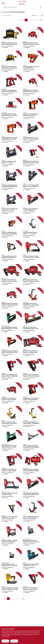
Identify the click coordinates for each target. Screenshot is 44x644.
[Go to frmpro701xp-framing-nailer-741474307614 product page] (33, 489)
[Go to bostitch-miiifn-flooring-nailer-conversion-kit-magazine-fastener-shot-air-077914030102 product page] (11, 418)
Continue (5, 641)
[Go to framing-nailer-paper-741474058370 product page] (33, 205)
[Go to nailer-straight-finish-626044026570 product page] (11, 134)
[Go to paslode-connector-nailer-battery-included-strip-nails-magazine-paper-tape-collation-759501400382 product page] (11, 347)
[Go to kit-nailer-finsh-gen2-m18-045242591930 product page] (11, 394)
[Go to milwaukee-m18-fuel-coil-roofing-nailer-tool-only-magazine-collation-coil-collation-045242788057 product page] (33, 394)
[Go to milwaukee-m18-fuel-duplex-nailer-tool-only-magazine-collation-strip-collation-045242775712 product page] (33, 157)
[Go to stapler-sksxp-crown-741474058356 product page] (11, 252)
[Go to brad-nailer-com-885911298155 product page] (11, 110)
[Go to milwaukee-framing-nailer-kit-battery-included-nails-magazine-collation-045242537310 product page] (33, 276)
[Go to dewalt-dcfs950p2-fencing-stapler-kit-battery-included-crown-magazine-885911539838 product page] (11, 63)
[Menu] (3, 3)
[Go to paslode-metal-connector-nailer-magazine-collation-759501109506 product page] (33, 442)
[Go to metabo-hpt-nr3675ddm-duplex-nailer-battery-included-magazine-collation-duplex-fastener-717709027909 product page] (11, 442)
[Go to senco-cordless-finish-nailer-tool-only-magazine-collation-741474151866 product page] (11, 157)
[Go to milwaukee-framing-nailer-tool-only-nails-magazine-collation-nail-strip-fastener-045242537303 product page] (33, 371)
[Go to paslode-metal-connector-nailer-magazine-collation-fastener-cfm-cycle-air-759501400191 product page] (11, 513)
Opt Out (14, 641)
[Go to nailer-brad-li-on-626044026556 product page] (33, 110)
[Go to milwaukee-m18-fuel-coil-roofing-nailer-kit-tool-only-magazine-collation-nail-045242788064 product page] (11, 299)
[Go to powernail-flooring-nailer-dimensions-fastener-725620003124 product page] (33, 299)
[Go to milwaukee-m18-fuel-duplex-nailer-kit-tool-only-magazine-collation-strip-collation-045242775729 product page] (33, 86)
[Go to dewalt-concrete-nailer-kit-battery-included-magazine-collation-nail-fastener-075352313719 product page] (11, 39)
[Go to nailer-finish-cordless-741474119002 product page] (33, 181)
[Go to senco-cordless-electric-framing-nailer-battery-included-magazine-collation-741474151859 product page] (33, 134)
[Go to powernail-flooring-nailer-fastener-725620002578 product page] (33, 228)
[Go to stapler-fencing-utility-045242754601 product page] (11, 86)
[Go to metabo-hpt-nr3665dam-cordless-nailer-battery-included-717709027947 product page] (11, 323)
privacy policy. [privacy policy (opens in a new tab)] (7, 634)
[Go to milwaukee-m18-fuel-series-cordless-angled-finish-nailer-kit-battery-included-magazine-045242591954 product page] (33, 347)
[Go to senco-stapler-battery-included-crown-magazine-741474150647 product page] (11, 205)
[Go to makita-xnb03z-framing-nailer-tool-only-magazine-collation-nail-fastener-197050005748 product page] (33, 560)
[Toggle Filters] (42, 16)
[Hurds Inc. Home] (22, 2)
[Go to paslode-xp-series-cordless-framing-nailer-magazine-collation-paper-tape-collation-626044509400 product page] (33, 63)
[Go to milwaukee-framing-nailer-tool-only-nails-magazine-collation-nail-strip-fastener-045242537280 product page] (11, 371)
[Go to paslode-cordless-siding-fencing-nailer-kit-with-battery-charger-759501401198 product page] (11, 228)
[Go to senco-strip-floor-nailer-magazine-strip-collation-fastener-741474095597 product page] (33, 513)
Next (41, 20)
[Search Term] (22, 7)
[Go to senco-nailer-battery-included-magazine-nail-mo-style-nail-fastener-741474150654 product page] (11, 181)
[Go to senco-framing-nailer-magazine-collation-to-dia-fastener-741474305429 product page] (33, 323)
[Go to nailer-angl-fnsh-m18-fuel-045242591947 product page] (11, 465)
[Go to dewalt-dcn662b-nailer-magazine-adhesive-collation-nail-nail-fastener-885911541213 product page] (11, 584)
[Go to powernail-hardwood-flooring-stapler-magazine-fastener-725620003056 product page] (33, 418)
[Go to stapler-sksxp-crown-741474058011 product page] (33, 252)
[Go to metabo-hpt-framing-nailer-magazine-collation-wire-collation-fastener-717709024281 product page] (11, 560)
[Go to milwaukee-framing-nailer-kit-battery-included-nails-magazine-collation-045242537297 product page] (11, 276)
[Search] (41, 7)
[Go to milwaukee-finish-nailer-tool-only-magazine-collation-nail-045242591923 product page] (33, 584)
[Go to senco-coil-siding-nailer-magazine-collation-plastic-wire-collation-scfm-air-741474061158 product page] (11, 536)
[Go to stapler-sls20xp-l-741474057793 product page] (11, 489)
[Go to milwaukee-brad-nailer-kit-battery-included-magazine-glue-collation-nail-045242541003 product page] (33, 465)
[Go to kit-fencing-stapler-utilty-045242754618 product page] (33, 39)
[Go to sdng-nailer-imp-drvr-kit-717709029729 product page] (33, 536)
